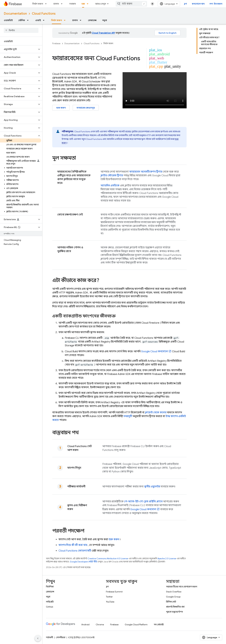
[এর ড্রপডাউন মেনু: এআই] (45, 20)
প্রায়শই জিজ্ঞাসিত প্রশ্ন (175, 607)
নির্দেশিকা (50, 587)
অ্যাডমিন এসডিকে (110, 186)
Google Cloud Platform (136, 624)
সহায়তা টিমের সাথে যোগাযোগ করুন (182, 587)
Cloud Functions (44, 14)
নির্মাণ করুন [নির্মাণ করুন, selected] (56, 20)
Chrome (100, 624)
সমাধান (73, 4)
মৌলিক (22, 20)
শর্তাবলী (49, 637)
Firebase (56, 43)
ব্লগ (185, 4)
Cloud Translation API (103, 33)
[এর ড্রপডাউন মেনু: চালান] (63, 4)
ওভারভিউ (8, 20)
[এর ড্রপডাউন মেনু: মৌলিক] (29, 20)
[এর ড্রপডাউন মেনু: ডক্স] (89, 4)
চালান (56, 4)
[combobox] (131, 4)
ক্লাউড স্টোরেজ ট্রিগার (112, 176)
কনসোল (143, 509)
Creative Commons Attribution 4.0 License (108, 559)
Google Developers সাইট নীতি (84, 562)
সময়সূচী (128, 416)
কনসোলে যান (198, 4)
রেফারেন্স (92, 20)
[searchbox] (21, 30)
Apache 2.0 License (167, 559)
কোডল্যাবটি (75, 551)
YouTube (110, 602)
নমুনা (105, 20)
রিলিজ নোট (171, 602)
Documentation (15, 14)
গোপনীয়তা (61, 637)
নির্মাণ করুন (38, 4)
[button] (19, 49)
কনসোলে (155, 351)
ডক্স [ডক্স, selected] (83, 4)
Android (85, 624)
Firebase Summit (114, 592)
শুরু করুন (61, 108)
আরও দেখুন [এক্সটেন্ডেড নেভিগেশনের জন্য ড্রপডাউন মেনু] (101, 4)
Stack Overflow (174, 592)
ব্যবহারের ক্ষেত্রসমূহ (86, 108)
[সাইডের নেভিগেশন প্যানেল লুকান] (38, 638)
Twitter (109, 597)
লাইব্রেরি (50, 602)
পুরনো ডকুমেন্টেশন (174, 612)
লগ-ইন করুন (216, 4)
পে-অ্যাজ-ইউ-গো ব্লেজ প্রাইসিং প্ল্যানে (143, 502)
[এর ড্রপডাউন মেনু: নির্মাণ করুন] (47, 4)
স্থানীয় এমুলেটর (152, 487)
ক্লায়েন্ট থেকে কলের (156, 413)
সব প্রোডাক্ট (159, 624)
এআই (38, 20)
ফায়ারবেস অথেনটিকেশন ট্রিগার (146, 172)
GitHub (50, 607)
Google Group (173, 597)
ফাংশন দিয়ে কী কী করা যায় (73, 545)
